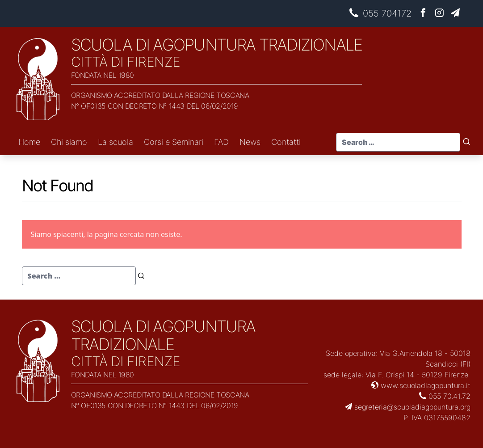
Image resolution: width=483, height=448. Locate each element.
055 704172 (380, 13)
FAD (221, 142)
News (250, 142)
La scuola (115, 142)
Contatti (286, 142)
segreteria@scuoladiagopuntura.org (408, 407)
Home (29, 142)
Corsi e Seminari (174, 142)
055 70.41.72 (445, 396)
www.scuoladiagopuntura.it (421, 385)
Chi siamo (69, 142)
